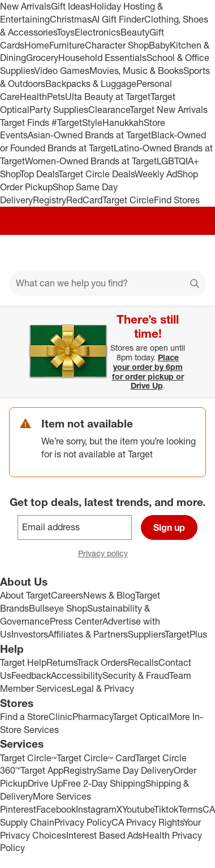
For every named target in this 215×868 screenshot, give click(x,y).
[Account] (162, 253)
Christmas (71, 19)
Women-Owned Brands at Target (91, 161)
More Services (62, 796)
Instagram (96, 809)
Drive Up (45, 783)
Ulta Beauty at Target (108, 97)
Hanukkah (123, 123)
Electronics (98, 32)
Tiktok (166, 809)
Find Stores (177, 200)
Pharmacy (93, 717)
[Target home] (107, 253)
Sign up (169, 527)
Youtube (138, 809)
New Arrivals (25, 6)
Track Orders (102, 662)
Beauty (135, 32)
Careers (67, 595)
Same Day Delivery (135, 770)
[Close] (199, 319)
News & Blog (109, 595)
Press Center (76, 621)
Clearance (109, 110)
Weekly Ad (156, 174)
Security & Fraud (136, 675)
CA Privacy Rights (147, 822)
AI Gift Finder (118, 19)
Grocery (42, 58)
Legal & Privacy (103, 688)
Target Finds (26, 123)
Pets (56, 97)
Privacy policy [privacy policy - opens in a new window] (107, 554)
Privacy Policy (83, 822)
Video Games (62, 71)
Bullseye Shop (58, 608)
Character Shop (117, 45)
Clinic (61, 717)
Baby (159, 45)
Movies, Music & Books (136, 71)
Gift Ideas (70, 6)
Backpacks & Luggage (91, 84)
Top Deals (39, 174)
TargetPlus (186, 634)
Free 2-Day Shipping (104, 783)
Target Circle (128, 200)
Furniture (67, 45)
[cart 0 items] (191, 253)
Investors (30, 634)
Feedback (31, 675)
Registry (50, 200)
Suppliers (146, 634)
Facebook (56, 809)
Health (33, 97)
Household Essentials (102, 58)
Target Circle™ (28, 758)
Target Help (23, 662)
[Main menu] (24, 253)
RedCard (84, 200)
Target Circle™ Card (96, 758)
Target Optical (141, 717)
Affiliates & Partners (88, 634)
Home (37, 45)
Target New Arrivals (169, 110)
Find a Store (24, 717)
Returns (62, 662)
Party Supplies (59, 110)
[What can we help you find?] (107, 283)
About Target (25, 595)
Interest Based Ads (104, 835)
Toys (66, 32)
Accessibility (77, 675)
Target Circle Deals (96, 174)
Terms (190, 809)
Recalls (143, 662)
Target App (42, 770)
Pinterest (18, 809)
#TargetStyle (77, 123)
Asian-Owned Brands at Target (89, 135)
